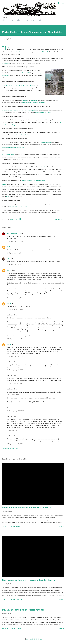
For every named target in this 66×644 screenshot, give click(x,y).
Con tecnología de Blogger (33, 639)
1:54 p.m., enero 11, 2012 (15, 444)
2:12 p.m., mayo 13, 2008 (15, 253)
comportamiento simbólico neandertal (34, 103)
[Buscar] (59, 3)
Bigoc (9, 270)
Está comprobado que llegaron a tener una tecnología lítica (19, 110)
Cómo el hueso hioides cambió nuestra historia (27, 508)
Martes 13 (14, 47)
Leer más (61, 527)
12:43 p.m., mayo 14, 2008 (16, 339)
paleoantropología (45, 142)
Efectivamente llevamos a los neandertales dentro (28, 580)
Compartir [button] (58, 220)
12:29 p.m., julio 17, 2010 (15, 430)
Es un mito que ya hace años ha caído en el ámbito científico (20, 85)
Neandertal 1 (26, 73)
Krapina (25, 100)
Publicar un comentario (10, 449)
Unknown (11, 247)
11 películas (19, 52)
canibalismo (34, 100)
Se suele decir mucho (8, 155)
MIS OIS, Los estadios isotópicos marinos (23, 610)
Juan (9, 258)
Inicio (4, 20)
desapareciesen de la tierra (43, 113)
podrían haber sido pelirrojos (18, 206)
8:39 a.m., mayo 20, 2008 (16, 411)
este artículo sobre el (20, 135)
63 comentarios (16, 599)
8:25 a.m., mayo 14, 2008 (15, 309)
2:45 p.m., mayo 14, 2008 (15, 370)
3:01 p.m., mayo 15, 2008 (15, 383)
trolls (8, 197)
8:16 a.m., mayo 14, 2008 (15, 298)
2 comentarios (16, 629)
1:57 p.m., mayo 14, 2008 (15, 356)
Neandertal (14, 220)
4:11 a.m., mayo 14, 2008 (15, 265)
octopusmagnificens (14, 233)
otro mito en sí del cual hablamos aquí (13, 147)
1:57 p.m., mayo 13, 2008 (15, 241)
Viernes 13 (45, 52)
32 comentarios (16, 527)
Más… (41, 20)
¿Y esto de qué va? (15, 20)
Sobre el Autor (30, 20)
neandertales (6, 63)
